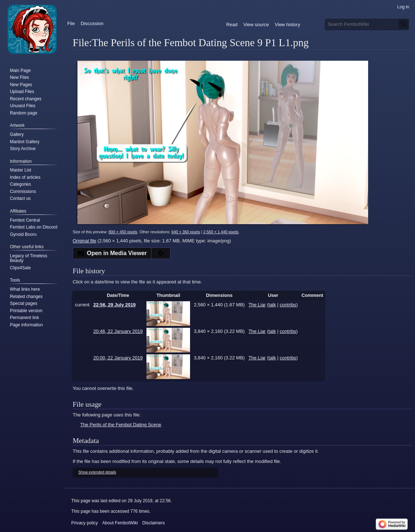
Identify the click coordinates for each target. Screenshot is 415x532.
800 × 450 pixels (123, 232)
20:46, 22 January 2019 (118, 331)
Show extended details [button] (97, 472)
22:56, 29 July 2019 (115, 305)
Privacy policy (84, 523)
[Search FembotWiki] (367, 24)
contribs (288, 305)
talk (272, 305)
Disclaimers (153, 523)
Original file (84, 241)
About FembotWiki (120, 523)
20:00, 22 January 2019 (118, 358)
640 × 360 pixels (186, 232)
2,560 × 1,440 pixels (221, 232)
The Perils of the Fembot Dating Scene (121, 425)
